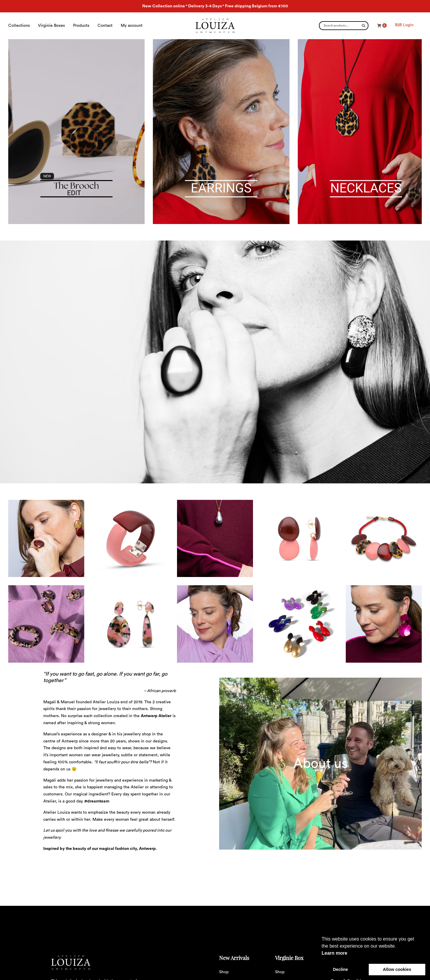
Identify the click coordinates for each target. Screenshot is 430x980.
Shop (224, 972)
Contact (105, 26)
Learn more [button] (334, 953)
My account (132, 26)
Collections (19, 26)
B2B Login (404, 25)
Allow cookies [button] (397, 969)
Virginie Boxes (51, 26)
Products (81, 26)
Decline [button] (340, 969)
